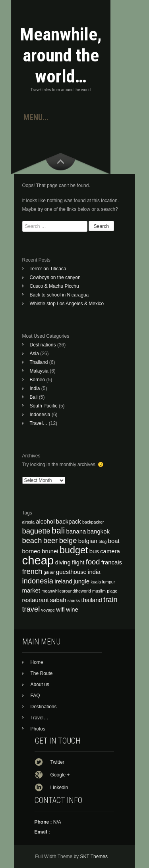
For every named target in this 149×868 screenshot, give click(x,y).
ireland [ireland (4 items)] (63, 581)
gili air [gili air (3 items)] (49, 572)
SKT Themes (94, 857)
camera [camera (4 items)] (110, 551)
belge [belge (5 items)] (68, 540)
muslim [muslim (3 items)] (99, 591)
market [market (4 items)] (31, 591)
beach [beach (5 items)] (32, 540)
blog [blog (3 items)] (103, 541)
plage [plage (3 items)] (112, 591)
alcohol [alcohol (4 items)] (45, 522)
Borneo (38, 380)
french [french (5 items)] (32, 571)
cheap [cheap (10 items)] (38, 560)
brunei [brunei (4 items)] (50, 551)
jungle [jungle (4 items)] (81, 581)
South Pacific (44, 406)
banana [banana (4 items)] (76, 532)
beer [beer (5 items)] (51, 540)
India (35, 388)
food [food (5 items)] (93, 562)
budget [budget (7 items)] (74, 550)
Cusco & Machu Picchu (54, 286)
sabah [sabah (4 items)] (58, 600)
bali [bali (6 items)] (58, 531)
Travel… (39, 423)
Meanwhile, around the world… (61, 55)
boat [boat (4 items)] (114, 541)
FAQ (35, 696)
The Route (42, 673)
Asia (34, 354)
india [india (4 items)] (94, 572)
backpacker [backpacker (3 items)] (93, 522)
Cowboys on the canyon (55, 277)
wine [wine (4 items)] (72, 610)
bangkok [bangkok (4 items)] (99, 532)
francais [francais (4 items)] (112, 562)
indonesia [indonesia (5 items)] (38, 581)
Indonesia (40, 415)
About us (40, 684)
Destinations (43, 345)
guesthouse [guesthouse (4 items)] (71, 572)
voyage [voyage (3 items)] (48, 610)
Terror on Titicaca (48, 269)
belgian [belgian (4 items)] (88, 541)
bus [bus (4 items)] (94, 551)
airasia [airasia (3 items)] (28, 522)
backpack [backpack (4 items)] (69, 522)
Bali (34, 397)
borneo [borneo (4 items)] (31, 551)
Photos (38, 729)
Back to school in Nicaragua (59, 295)
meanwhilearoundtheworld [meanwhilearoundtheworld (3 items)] (66, 591)
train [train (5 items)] (110, 599)
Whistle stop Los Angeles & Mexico (67, 304)
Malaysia (39, 371)
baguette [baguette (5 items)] (36, 531)
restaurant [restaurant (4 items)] (36, 600)
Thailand (39, 362)
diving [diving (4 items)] (63, 562)
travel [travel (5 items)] (31, 609)
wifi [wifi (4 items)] (60, 610)
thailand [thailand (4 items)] (92, 600)
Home (37, 662)
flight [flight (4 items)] (78, 562)
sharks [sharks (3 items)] (74, 600)
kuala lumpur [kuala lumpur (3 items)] (103, 582)
